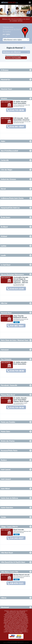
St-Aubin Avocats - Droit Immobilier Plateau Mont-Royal (21, 399)
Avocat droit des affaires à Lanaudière (12, 628)
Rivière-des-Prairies (8, 441)
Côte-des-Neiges (7, 169)
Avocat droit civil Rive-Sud (15, 621)
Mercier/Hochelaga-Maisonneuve (12, 274)
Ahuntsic (4, 98)
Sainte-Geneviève (7, 507)
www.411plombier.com (21, 612)
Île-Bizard (4, 227)
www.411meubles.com (23, 611)
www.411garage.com (21, 613)
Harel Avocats (19, 529)
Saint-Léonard (6, 479)
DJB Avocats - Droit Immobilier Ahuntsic (21, 119)
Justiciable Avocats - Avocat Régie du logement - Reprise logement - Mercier (21, 280)
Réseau (10, 2)
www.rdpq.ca (7, 611)
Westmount (5, 607)
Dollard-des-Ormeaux (8, 179)
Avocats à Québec (24, 617)
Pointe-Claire (5, 431)
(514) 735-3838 (17, 110)
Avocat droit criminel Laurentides (16, 619)
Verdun (3, 517)
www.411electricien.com (11, 613)
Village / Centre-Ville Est (9, 526)
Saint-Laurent (6, 469)
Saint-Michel (5, 488)
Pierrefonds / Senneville (9, 385)
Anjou (3, 141)
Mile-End (4, 303)
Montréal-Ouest (6, 89)
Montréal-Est (5, 79)
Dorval (3, 189)
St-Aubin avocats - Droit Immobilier (20, 102)
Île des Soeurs (6, 217)
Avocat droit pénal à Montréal (14, 623)
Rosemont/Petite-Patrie (9, 450)
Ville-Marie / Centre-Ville (10, 571)
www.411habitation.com (17, 615)
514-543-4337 (17, 538)
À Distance (5, 70)
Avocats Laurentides (17, 617)
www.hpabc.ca (25, 615)
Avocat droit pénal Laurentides (16, 625)
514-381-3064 (17, 326)
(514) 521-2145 (17, 289)
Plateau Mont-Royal (8, 395)
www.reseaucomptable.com (21, 614)
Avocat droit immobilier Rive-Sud (14, 631)
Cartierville (5, 160)
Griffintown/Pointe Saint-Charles (12, 198)
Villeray (4, 598)
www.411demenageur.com (10, 614)
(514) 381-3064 (17, 127)
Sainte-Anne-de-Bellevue (9, 498)
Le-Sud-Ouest (6, 265)
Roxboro (4, 460)
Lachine (4, 246)
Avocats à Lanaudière (8, 617)
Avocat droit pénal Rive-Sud (13, 624)
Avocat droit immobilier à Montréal (11, 630)
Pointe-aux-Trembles (8, 422)
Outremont (5, 350)
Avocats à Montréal (9, 616)
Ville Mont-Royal (7, 553)
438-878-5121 (17, 583)
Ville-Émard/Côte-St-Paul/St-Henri (13, 562)
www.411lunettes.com (14, 611)
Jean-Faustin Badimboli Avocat (20, 316)
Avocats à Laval (16, 616)
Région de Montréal (16, 48)
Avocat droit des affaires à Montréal (17, 626)
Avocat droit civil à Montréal (17, 620)
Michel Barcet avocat (21, 574)
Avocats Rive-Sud (23, 616)
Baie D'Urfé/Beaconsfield (9, 151)
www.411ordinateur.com (11, 612)
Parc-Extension (6, 359)
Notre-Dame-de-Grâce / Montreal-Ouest (15, 340)
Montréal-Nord (6, 313)
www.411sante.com (8, 615)
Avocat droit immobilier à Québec (16, 633)
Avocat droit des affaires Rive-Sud (21, 627)
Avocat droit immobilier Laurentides (21, 632)
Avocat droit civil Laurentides (15, 622)
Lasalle (3, 255)
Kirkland (4, 236)
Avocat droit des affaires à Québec (20, 629)
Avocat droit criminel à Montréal (11, 617)
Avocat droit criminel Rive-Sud (12, 618)
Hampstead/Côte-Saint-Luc (10, 208)
